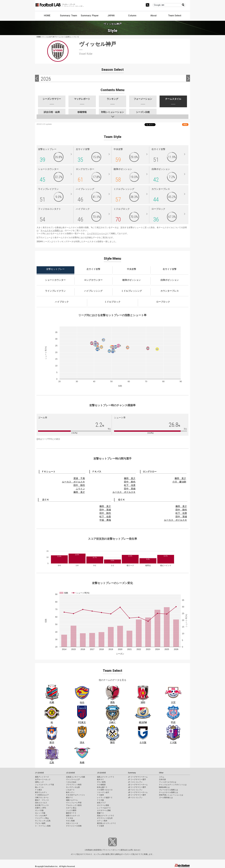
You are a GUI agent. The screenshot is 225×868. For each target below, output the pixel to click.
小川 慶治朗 (179, 482)
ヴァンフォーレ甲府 (74, 803)
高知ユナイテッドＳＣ (106, 816)
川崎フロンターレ (42, 798)
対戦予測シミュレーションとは (171, 795)
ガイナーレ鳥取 (103, 805)
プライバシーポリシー (111, 850)
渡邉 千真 (79, 478)
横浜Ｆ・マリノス (42, 800)
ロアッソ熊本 (102, 821)
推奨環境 (97, 850)
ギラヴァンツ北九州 (105, 818)
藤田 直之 (79, 492)
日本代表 (162, 779)
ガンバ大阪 (39, 810)
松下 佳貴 (130, 485)
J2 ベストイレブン (135, 790)
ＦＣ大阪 (100, 800)
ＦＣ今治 (69, 818)
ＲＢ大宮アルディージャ (75, 795)
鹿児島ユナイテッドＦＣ (106, 823)
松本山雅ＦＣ (102, 787)
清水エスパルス (41, 803)
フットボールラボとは (168, 782)
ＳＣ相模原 (101, 785)
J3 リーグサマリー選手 (137, 795)
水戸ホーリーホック (43, 779)
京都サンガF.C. (41, 808)
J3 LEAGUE (101, 773)
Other (161, 773)
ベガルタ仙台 (71, 782)
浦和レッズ (39, 782)
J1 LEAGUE (39, 773)
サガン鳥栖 (70, 821)
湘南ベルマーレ (72, 800)
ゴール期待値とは (166, 798)
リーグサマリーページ (97, 233)
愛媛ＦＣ (100, 813)
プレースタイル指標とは (168, 790)
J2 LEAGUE (70, 773)
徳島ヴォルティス (73, 816)
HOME (47, 16)
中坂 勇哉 (105, 520)
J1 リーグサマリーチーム (138, 777)
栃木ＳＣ (100, 779)
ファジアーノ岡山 (42, 818)
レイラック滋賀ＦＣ (105, 798)
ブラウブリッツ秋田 (74, 785)
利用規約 (89, 850)
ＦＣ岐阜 (100, 795)
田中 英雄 (130, 489)
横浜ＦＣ (69, 798)
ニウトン (80, 489)
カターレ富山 (71, 808)
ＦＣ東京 (38, 790)
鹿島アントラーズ (42, 777)
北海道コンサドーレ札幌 (75, 777)
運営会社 (124, 850)
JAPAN (111, 16)
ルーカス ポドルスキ (73, 482)
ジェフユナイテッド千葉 (44, 785)
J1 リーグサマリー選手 (137, 779)
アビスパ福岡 (40, 823)
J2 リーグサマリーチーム (138, 785)
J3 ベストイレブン (135, 798)
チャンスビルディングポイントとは (173, 785)
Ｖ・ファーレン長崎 (43, 826)
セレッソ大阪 (40, 813)
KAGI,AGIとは (164, 787)
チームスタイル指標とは (52, 230)
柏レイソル (39, 787)
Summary (132, 773)
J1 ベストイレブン (135, 782)
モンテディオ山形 (73, 787)
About (153, 16)
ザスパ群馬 (101, 782)
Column (132, 16)
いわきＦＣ (70, 790)
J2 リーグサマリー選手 (137, 787)
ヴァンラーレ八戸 (73, 779)
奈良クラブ (101, 803)
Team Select (175, 16)
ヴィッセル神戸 (41, 816)
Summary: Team (69, 16)
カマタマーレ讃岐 (104, 810)
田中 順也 (79, 485)
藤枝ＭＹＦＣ (71, 813)
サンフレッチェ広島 (43, 821)
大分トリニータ (72, 823)
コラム (162, 777)
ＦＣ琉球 (100, 826)
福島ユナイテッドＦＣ (106, 777)
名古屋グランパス (42, 805)
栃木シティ (70, 792)
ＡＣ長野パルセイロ (105, 790)
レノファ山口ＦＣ (104, 808)
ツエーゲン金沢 (103, 792)
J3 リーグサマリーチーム (138, 792)
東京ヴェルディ (41, 792)
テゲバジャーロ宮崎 (74, 826)
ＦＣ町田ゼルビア (42, 795)
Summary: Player (90, 16)
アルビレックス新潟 (74, 805)
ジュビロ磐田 (71, 810)
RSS (185, 125)
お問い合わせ (134, 850)
